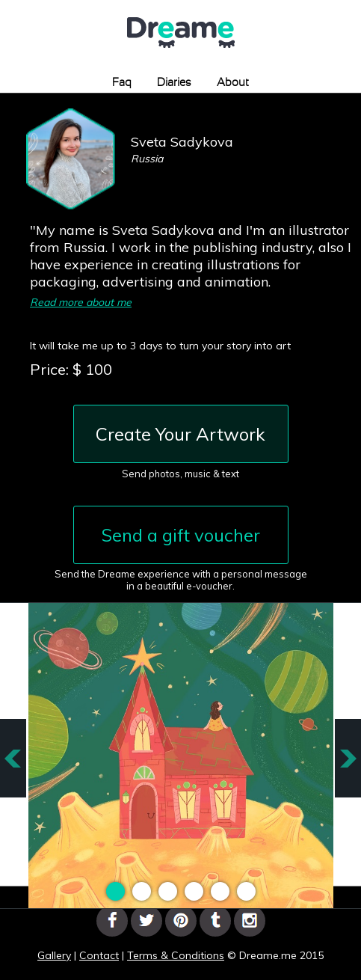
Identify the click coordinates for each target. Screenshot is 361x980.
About (233, 83)
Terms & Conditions (176, 955)
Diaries (174, 83)
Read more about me (81, 302)
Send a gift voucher (181, 535)
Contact (99, 955)
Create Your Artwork (180, 434)
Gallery (54, 955)
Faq (122, 83)
